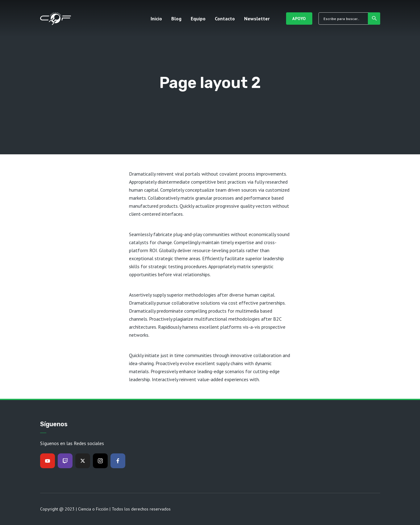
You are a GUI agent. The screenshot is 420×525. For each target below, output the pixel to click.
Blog (176, 19)
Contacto (225, 19)
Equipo (198, 19)
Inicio (156, 19)
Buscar (374, 19)
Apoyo (299, 19)
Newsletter (257, 19)
